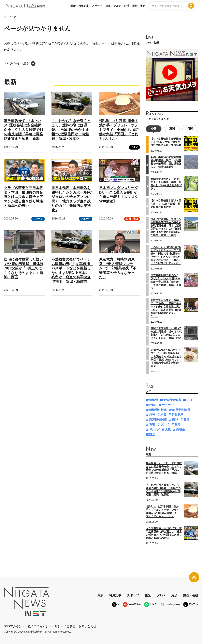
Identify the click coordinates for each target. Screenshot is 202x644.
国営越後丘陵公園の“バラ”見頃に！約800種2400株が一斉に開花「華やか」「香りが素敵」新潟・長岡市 (166, 282)
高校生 (181, 429)
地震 (163, 415)
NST (189, 400)
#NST (153, 405)
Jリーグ (154, 429)
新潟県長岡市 (158, 419)
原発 (152, 415)
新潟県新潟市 (172, 400)
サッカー (168, 405)
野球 (175, 419)
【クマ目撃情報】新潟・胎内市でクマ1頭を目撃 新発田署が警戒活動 (166, 204)
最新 (73, 6)
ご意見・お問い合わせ (81, 626)
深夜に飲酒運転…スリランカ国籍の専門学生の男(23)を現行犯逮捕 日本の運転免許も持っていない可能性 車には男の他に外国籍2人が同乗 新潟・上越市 (167, 227)
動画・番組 (139, 6)
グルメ (117, 6)
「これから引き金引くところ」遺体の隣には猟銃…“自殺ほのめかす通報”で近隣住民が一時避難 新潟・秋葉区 (71, 130)
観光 (108, 6)
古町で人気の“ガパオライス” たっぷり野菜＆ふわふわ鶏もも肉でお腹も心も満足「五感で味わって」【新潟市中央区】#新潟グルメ (166, 358)
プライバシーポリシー (49, 626)
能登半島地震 (181, 410)
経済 (127, 6)
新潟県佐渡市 (158, 410)
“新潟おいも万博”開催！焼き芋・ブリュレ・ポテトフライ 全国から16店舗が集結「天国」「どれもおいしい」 (119, 130)
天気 (168, 429)
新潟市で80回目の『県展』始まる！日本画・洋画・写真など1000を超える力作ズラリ (166, 184)
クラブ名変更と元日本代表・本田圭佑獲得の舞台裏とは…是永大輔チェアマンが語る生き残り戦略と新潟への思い (23, 197)
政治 (178, 424)
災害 (152, 424)
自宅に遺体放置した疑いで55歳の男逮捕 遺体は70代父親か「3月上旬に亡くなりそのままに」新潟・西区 (24, 268)
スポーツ (97, 6)
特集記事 (84, 6)
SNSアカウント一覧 (17, 626)
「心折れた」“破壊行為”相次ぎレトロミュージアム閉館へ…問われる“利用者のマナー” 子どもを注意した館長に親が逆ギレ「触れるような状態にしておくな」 (166, 255)
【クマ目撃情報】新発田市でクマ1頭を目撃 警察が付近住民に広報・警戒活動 (166, 142)
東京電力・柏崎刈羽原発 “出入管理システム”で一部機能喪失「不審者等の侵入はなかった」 (118, 268)
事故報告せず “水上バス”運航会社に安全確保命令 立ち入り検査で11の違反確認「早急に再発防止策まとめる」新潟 (24, 130)
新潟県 (154, 400)
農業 (186, 419)
